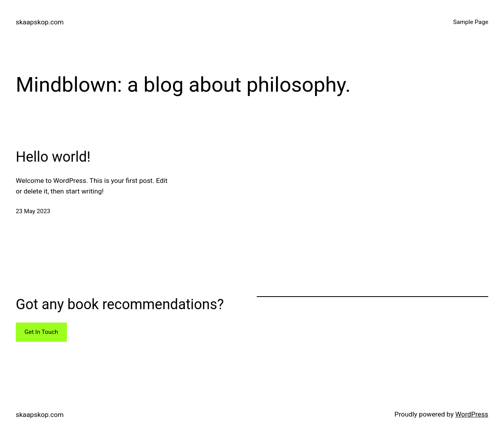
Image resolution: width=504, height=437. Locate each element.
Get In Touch (41, 332)
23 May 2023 (33, 211)
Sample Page (471, 22)
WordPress (472, 414)
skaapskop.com (40, 22)
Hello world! (53, 157)
